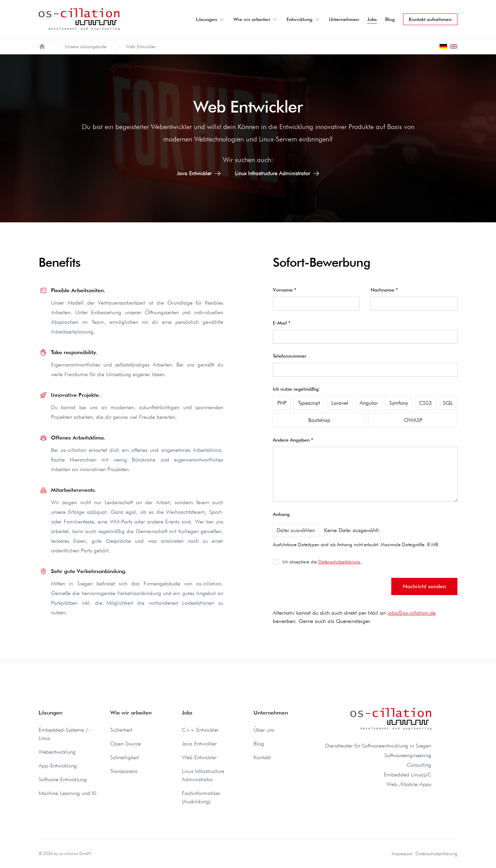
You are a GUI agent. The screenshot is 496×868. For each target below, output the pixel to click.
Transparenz (124, 771)
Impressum (402, 854)
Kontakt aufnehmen (430, 19)
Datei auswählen (296, 530)
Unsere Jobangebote (86, 46)
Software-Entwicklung (63, 779)
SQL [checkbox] (448, 403)
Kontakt (262, 757)
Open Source (126, 744)
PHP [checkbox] (282, 403)
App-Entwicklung (58, 766)
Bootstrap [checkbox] (319, 420)
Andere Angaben (293, 440)
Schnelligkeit (125, 757)
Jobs (372, 19)
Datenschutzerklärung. (340, 562)
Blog (390, 19)
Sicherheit (121, 730)
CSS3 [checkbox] (425, 403)
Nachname (384, 290)
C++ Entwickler (200, 730)
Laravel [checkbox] (340, 403)
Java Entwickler (199, 173)
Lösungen (211, 19)
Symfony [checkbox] (399, 403)
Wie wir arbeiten (256, 19)
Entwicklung (304, 19)
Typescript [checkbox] (309, 403)
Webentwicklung (57, 752)
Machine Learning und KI (68, 793)
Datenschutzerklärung (436, 854)
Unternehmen (344, 19)
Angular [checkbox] (369, 403)
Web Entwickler (199, 757)
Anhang (281, 514)
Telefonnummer (290, 356)
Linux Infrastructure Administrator (277, 173)
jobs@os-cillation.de (412, 613)
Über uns (264, 730)
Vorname (285, 290)
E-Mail (282, 323)
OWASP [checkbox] (413, 420)
